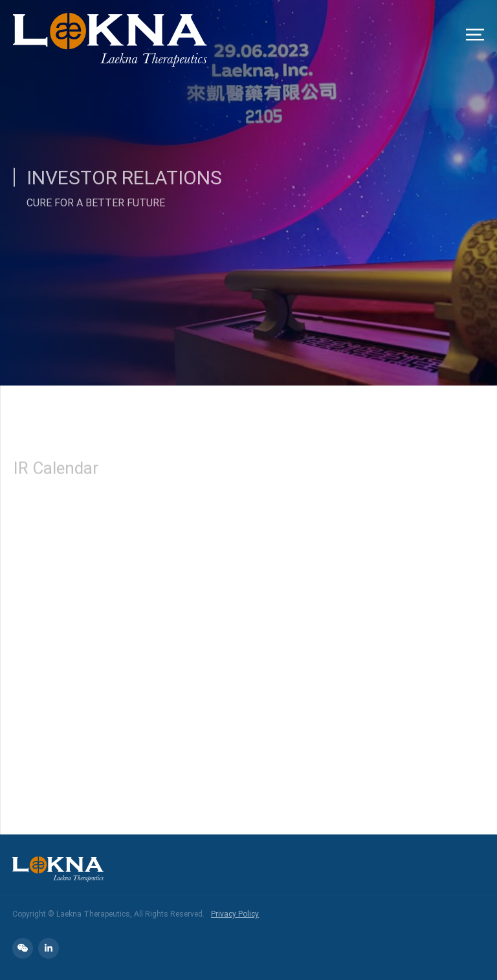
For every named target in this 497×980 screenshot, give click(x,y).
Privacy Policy (235, 913)
